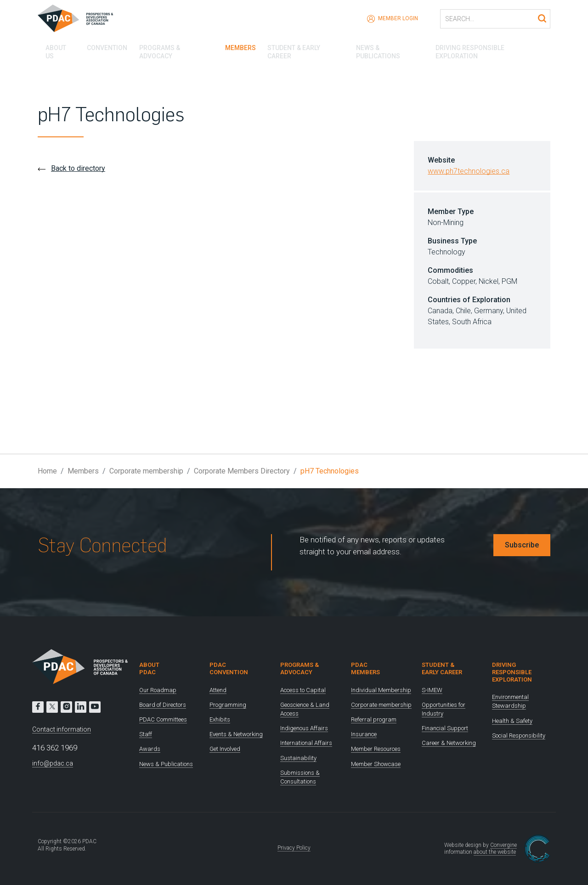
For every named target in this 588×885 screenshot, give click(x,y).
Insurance (364, 734)
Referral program (374, 719)
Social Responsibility (519, 736)
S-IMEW (432, 690)
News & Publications (390, 46)
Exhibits (220, 719)
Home (47, 471)
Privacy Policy (294, 848)
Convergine (503, 845)
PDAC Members (365, 668)
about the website (495, 852)
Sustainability (298, 758)
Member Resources (376, 749)
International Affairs (306, 743)
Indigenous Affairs (304, 728)
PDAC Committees (163, 719)
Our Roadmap (158, 690)
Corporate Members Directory (242, 471)
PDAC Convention (229, 668)
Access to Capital (303, 690)
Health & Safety (512, 721)
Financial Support (445, 728)
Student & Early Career (305, 46)
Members (237, 46)
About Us (53, 46)
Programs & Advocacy (171, 46)
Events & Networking (236, 734)
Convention (101, 46)
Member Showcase (376, 764)
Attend (218, 690)
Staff (146, 734)
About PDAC (149, 668)
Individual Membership (381, 690)
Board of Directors (163, 705)
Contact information (62, 729)
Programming (228, 705)
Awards (150, 749)
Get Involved (225, 749)
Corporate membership (146, 471)
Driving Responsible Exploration (494, 46)
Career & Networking (449, 743)
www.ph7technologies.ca (469, 171)
